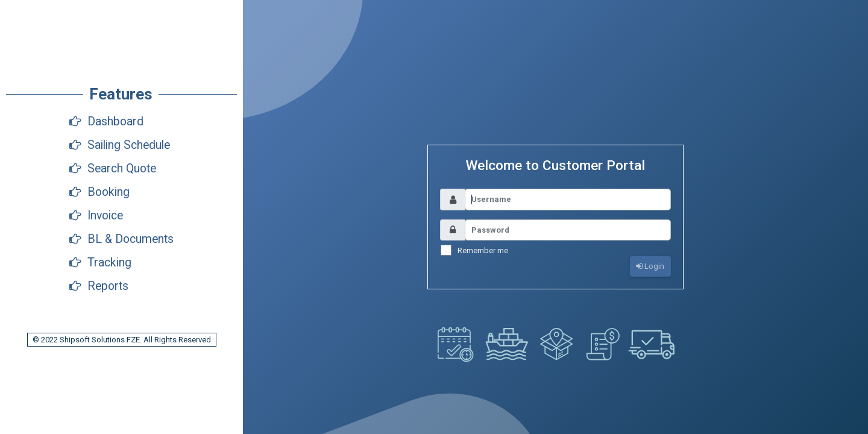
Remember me (483, 250)
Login (650, 266)
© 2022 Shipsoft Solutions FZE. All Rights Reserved (122, 340)
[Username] (568, 199)
